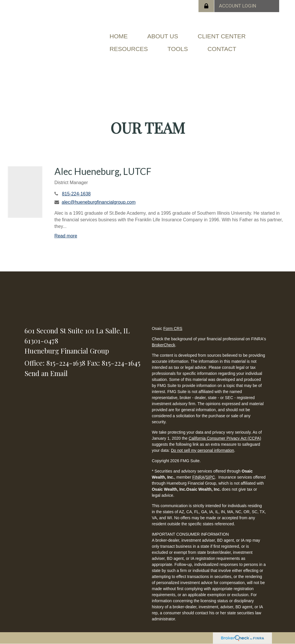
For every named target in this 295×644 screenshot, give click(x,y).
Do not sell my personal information (202, 450)
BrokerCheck (163, 345)
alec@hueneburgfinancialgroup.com (99, 202)
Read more (66, 236)
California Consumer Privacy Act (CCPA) (225, 438)
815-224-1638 (76, 194)
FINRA (198, 477)
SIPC (210, 477)
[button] (163, 36)
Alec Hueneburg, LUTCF (103, 171)
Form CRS (173, 328)
